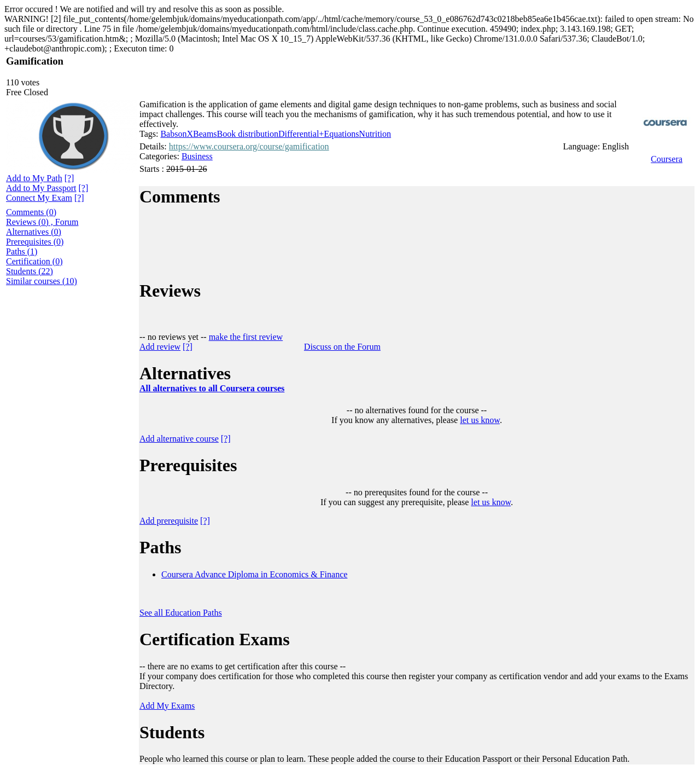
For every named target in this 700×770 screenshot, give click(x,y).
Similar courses (42, 281)
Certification (34, 261)
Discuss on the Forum (342, 347)
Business (197, 156)
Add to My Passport (41, 188)
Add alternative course (179, 439)
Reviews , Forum (42, 222)
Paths (22, 251)
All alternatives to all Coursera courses (212, 388)
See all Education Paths (181, 613)
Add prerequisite (169, 521)
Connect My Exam (39, 198)
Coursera (667, 159)
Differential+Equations (319, 134)
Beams (205, 134)
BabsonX (177, 134)
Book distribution (248, 134)
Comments (31, 212)
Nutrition (375, 134)
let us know (480, 420)
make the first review (246, 337)
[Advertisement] (63, 455)
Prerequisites (35, 242)
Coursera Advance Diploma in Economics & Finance (254, 574)
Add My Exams (167, 706)
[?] (55, 92)
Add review (160, 347)
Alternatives (34, 232)
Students (30, 271)
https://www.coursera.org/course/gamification (249, 146)
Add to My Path (34, 178)
